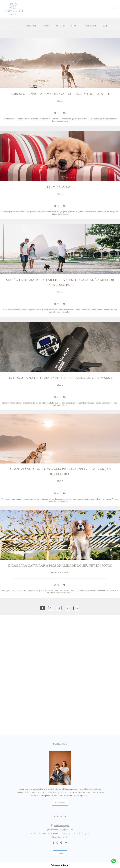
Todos (16, 26)
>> (77, 608)
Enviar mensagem (62, 826)
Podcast (75, 26)
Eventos (46, 26)
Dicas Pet (60, 26)
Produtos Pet (90, 26)
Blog (105, 26)
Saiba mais (60, 803)
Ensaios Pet (31, 26)
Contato (60, 853)
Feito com (60, 865)
